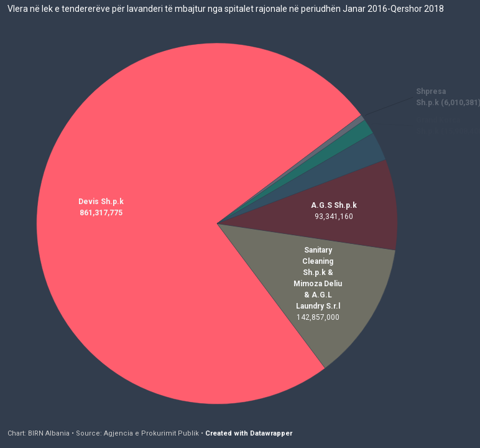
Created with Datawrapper (249, 433)
